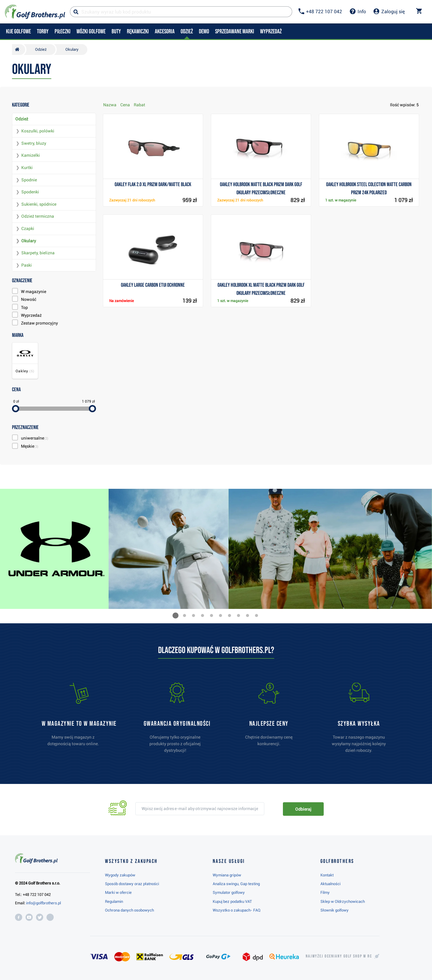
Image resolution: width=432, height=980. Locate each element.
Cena (125, 105)
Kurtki (27, 168)
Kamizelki (31, 155)
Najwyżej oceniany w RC (339, 956)
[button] (175, 616)
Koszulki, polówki (38, 131)
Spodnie (29, 180)
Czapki (28, 228)
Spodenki (30, 192)
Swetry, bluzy (34, 143)
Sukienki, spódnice (39, 204)
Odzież (22, 119)
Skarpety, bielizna (38, 253)
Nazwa (110, 105)
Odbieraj (303, 809)
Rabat (139, 105)
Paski (27, 265)
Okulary (29, 241)
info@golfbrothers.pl (43, 903)
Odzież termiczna (38, 216)
